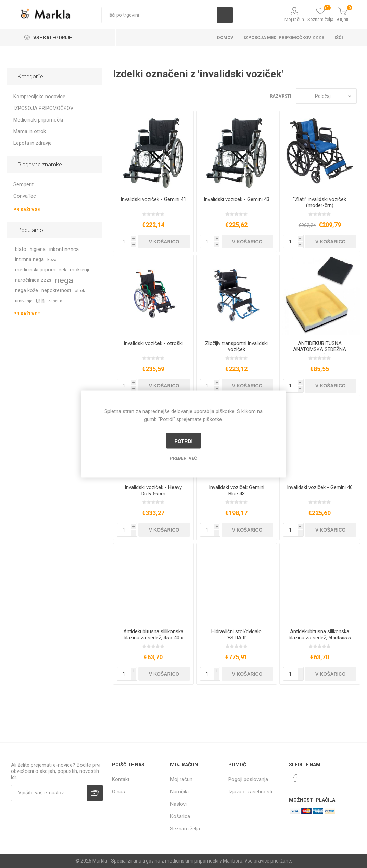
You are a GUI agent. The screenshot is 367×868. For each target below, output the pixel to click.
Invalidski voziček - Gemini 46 (320, 487)
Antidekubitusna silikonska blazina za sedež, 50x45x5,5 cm (320, 638)
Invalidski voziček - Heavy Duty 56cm (153, 490)
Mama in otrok (30, 131)
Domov (225, 37)
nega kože (27, 290)
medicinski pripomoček (41, 270)
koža (52, 260)
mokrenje (80, 270)
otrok (80, 290)
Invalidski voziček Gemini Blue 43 (237, 490)
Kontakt (121, 779)
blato (21, 249)
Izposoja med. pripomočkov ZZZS (284, 37)
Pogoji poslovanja (248, 779)
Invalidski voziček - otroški (153, 343)
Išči (225, 15)
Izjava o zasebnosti (250, 792)
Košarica (180, 816)
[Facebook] (295, 778)
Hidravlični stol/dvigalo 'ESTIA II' (236, 635)
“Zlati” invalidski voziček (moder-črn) (320, 202)
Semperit (23, 184)
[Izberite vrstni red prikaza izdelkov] (326, 96)
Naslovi (178, 804)
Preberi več (183, 458)
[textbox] (159, 15)
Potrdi (184, 441)
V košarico (164, 242)
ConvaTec (25, 196)
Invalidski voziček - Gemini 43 (237, 199)
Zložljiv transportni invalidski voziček (236, 346)
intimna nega (29, 260)
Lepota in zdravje (33, 143)
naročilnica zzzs (33, 280)
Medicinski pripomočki (38, 120)
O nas (118, 792)
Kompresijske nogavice (39, 97)
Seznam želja (185, 829)
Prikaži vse (27, 210)
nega (64, 280)
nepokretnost (56, 290)
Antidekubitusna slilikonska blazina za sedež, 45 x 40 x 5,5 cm (153, 638)
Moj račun (294, 19)
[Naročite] (49, 793)
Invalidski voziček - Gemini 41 (153, 199)
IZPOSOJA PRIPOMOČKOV (43, 108)
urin (40, 301)
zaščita (55, 301)
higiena (38, 249)
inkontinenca (64, 249)
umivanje (24, 301)
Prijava (95, 793)
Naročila (179, 792)
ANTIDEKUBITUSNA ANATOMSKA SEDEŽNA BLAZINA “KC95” (320, 349)
